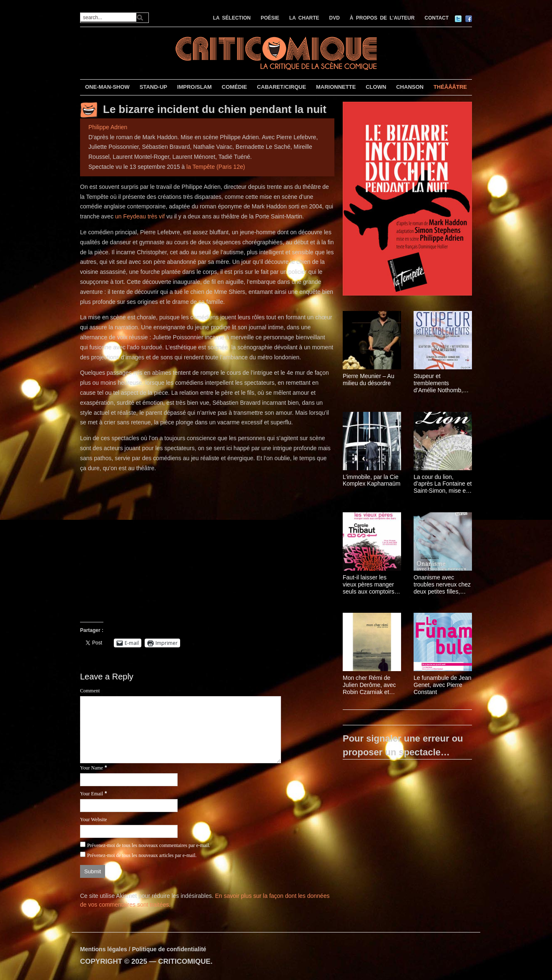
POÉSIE (270, 18)
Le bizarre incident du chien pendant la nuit (215, 109)
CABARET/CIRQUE (281, 87)
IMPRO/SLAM (194, 87)
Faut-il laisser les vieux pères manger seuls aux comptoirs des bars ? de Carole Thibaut (370, 584)
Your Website (94, 820)
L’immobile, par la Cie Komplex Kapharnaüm (372, 480)
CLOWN (376, 87)
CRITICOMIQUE (184, 961)
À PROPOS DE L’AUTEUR (382, 18)
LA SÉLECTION (232, 18)
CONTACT (437, 18)
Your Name (92, 768)
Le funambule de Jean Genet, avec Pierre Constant (443, 685)
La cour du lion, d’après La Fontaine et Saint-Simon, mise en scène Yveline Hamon (443, 484)
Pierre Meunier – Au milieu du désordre (369, 380)
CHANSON (410, 87)
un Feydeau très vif (140, 216)
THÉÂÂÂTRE (450, 87)
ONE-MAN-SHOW (107, 87)
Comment (90, 691)
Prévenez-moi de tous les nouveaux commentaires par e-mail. (149, 845)
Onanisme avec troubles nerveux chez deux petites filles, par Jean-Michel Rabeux (442, 584)
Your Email (92, 794)
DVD (335, 18)
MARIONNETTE (336, 87)
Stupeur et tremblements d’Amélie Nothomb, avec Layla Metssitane (443, 383)
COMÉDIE (235, 87)
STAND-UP (153, 87)
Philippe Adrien (108, 127)
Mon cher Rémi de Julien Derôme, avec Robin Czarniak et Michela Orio (369, 685)
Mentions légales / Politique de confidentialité (143, 949)
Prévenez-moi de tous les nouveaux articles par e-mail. (142, 855)
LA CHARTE (304, 18)
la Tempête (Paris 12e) (216, 167)
